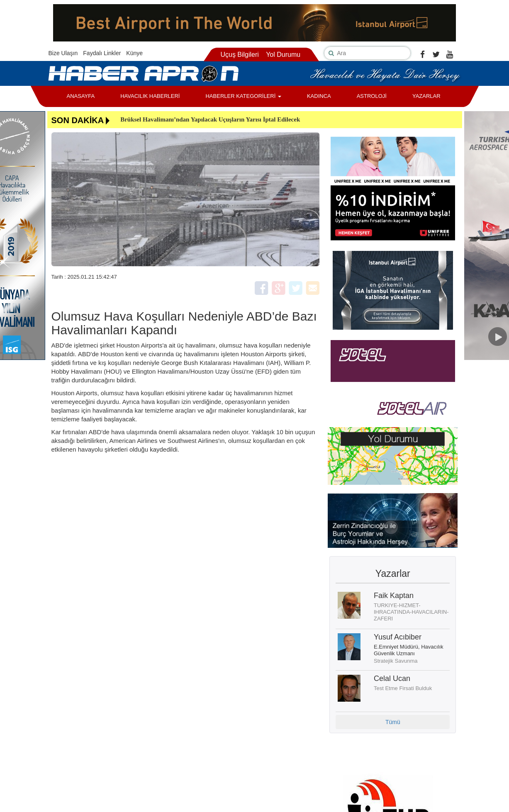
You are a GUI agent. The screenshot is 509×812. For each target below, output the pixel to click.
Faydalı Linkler (102, 53)
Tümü (393, 722)
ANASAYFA (81, 96)
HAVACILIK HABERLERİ (150, 96)
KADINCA (319, 96)
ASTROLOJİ (372, 96)
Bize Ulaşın (63, 53)
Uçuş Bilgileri (239, 55)
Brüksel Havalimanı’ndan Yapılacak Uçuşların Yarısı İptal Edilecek (210, 119)
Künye (134, 53)
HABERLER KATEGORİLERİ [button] (243, 96)
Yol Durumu (283, 55)
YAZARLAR (426, 96)
